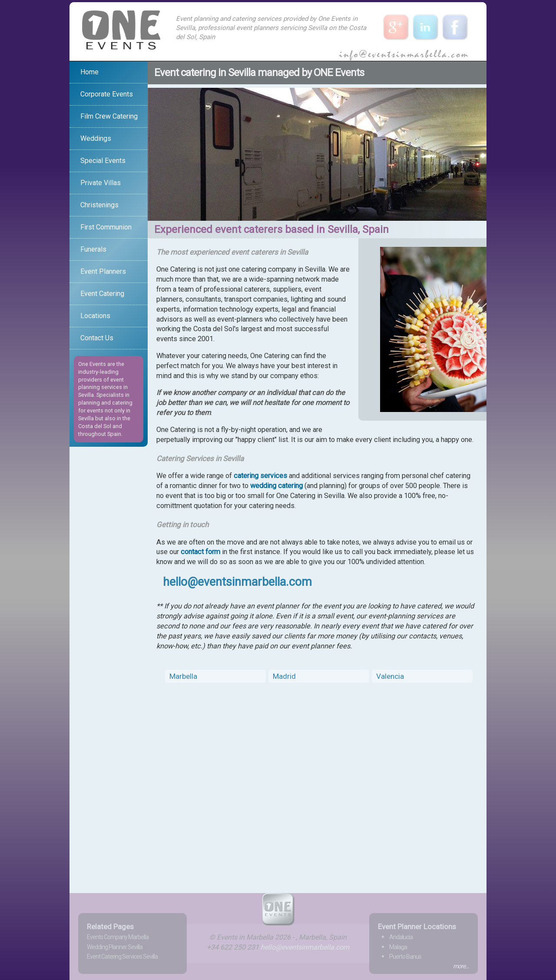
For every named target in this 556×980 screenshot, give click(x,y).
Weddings (96, 138)
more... (461, 966)
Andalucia (401, 937)
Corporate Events (107, 94)
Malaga (398, 947)
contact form (200, 552)
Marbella (183, 676)
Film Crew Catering (109, 116)
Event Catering (102, 294)
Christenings (99, 205)
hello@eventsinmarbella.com (237, 582)
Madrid (284, 676)
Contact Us (97, 338)
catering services (260, 476)
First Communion (106, 227)
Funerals (93, 249)
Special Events (103, 161)
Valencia (390, 676)
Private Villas (101, 183)
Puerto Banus (405, 957)
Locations (95, 316)
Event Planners (103, 271)
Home (89, 72)
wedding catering (276, 486)
